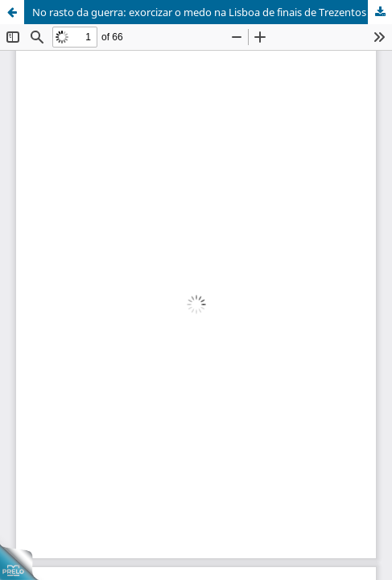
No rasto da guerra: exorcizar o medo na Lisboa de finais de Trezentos (199, 12)
